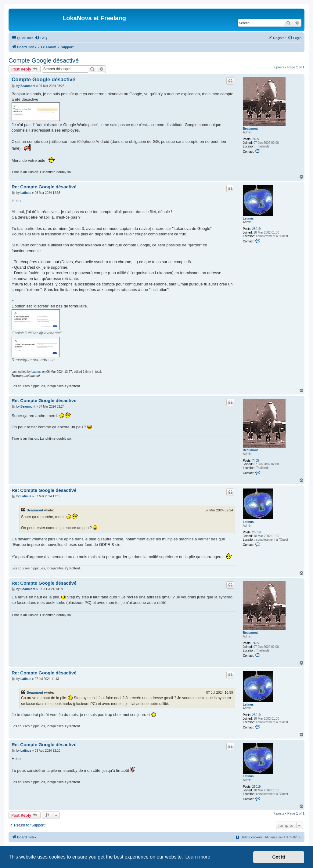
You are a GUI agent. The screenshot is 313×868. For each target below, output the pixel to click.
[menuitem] (41, 38)
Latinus (248, 218)
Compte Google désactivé (44, 60)
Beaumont (250, 129)
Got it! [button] (279, 857)
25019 (257, 229)
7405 (256, 139)
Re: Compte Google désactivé (44, 187)
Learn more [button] (198, 857)
